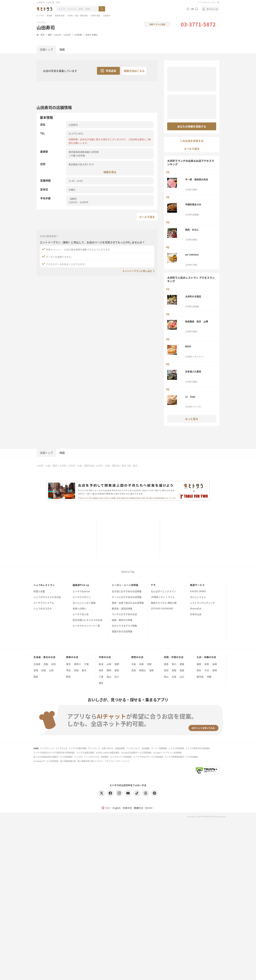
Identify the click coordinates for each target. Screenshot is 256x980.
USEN (36, 748)
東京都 (49, 16)
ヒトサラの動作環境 (78, 748)
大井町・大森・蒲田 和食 (78, 16)
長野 (117, 664)
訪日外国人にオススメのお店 (88, 620)
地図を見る (110, 172)
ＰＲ (153, 585)
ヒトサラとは (61, 748)
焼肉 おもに (192, 230)
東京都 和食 (60, 16)
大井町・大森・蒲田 (47, 466)
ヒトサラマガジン (82, 597)
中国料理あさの (193, 204)
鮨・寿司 (40, 35)
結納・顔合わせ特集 (122, 620)
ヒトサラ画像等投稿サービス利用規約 (181, 757)
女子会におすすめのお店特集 (127, 592)
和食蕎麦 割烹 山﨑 (197, 321)
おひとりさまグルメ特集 (124, 626)
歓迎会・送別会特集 (122, 609)
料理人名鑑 (39, 592)
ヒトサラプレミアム (44, 603)
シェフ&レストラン (44, 585)
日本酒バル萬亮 (193, 371)
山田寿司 (46, 27)
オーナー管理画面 (159, 748)
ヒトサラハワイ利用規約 (121, 757)
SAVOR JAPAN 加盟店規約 (108, 753)
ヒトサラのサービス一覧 (208, 2)
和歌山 (143, 670)
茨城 (76, 670)
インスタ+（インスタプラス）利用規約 (91, 757)
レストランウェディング (203, 603)
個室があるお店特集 (122, 632)
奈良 (134, 670)
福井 (101, 683)
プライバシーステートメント (117, 761)
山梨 (109, 664)
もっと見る (192, 419)
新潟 (101, 664)
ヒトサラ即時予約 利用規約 (198, 748)
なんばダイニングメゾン (163, 592)
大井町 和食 (95, 16)
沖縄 (209, 677)
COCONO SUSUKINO (162, 609)
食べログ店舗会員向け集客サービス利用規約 (53, 757)
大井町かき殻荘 (193, 296)
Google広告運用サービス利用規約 (136, 753)
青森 (46, 664)
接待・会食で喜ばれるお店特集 (128, 603)
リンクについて (133, 748)
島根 (182, 670)
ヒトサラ (40, 16)
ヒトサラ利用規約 (176, 748)
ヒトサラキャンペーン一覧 (86, 626)
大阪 (134, 664)
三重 (101, 677)
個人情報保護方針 (68, 761)
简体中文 (127, 808)
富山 (109, 677)
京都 (149, 664)
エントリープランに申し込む (137, 271)
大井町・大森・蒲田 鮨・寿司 (111, 466)
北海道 (37, 664)
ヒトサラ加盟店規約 (85, 753)
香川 (174, 664)
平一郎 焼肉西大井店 (197, 179)
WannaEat (196, 609)
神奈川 (77, 664)
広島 (174, 677)
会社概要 (146, 748)
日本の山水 (196, 614)
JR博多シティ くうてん (163, 597)
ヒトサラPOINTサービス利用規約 (148, 757)
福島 (36, 677)
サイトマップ (94, 748)
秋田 (44, 670)
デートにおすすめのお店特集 (127, 597)
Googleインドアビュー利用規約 (167, 753)
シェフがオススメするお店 (47, 597)
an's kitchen (192, 255)
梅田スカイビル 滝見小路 (164, 603)
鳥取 (174, 670)
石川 (117, 677)
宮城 (36, 670)
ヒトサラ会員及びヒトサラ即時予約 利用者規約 (54, 753)
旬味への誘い (80, 609)
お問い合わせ (107, 748)
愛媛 (182, 664)
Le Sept (190, 397)
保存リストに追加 (157, 24)
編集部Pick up (81, 585)
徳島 (166, 664)
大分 (207, 670)
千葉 (86, 664)
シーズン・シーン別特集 (125, 585)
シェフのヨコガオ (43, 609)
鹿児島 (200, 677)
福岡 (199, 664)
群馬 (68, 677)
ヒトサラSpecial (81, 592)
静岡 (109, 670)
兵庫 (141, 664)
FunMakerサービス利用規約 (46, 761)
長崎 (215, 664)
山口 (182, 677)
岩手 (54, 664)
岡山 (166, 677)
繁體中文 (139, 808)
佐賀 (207, 664)
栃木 (84, 670)
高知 (166, 670)
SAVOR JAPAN (198, 592)
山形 (51, 670)
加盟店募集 (120, 748)
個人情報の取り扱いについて (90, 761)
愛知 (117, 670)
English (117, 808)
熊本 (199, 670)
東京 (68, 664)
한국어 (149, 808)
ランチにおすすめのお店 (124, 614)
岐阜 (101, 670)
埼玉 (68, 670)
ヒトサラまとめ (81, 614)
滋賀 (152, 670)
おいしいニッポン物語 (84, 603)
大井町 (63, 466)
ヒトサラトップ (47, 748)
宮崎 (215, 670)
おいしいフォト (198, 597)
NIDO (188, 346)
